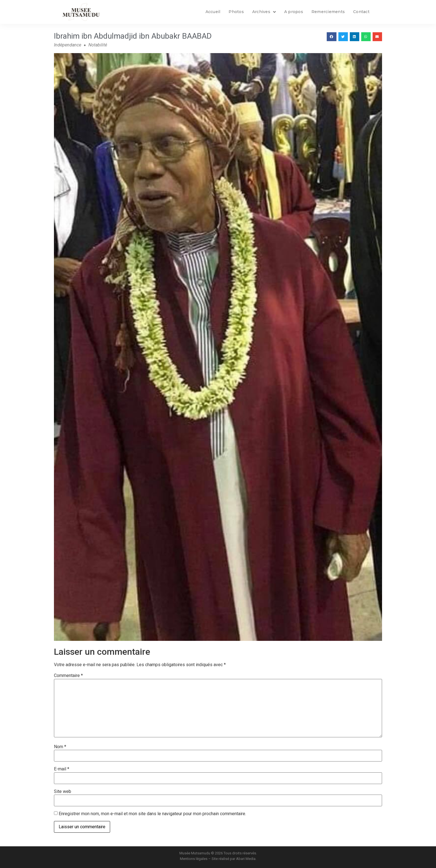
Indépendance (68, 45)
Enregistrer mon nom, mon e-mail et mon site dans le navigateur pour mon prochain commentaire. (152, 814)
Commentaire (68, 676)
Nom (60, 747)
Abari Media (246, 859)
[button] (331, 37)
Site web (63, 792)
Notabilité (98, 45)
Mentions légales (194, 859)
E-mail (62, 769)
